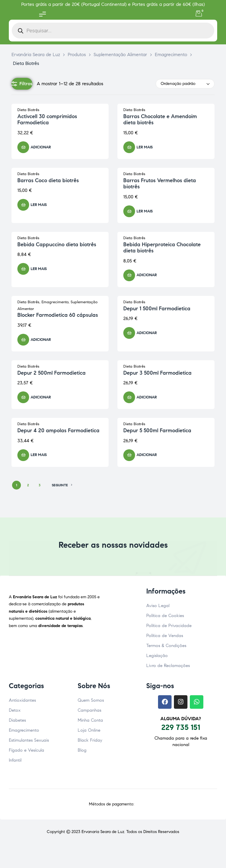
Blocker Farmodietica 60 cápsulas (58, 315)
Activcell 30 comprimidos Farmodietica (47, 120)
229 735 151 (181, 727)
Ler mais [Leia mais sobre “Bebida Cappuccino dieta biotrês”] (39, 269)
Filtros (22, 84)
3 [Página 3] (40, 485)
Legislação (157, 656)
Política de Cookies (165, 616)
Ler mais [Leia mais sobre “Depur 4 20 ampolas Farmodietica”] (39, 455)
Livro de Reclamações (168, 666)
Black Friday (90, 740)
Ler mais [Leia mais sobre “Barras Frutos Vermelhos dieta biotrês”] (145, 211)
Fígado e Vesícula (26, 750)
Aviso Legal (158, 606)
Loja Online (89, 730)
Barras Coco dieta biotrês (48, 180)
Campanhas (89, 710)
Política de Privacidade (169, 626)
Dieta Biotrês (28, 110)
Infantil (15, 760)
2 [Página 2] (28, 485)
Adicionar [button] (41, 147)
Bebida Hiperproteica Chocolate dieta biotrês (162, 248)
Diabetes (17, 720)
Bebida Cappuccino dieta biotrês (57, 244)
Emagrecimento (55, 302)
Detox (15, 710)
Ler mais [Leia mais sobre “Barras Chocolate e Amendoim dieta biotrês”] (145, 147)
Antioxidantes (22, 700)
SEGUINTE (62, 485)
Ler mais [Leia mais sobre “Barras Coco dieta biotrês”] (39, 205)
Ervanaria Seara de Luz (103, 832)
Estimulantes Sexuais (29, 740)
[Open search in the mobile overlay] (113, 31)
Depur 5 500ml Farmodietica (157, 430)
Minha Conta (90, 720)
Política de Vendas (165, 636)
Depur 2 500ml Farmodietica (51, 373)
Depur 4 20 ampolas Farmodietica (58, 430)
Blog (82, 750)
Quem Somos (91, 700)
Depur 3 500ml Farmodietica (157, 373)
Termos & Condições (166, 646)
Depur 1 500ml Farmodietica (157, 309)
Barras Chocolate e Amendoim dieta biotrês (160, 120)
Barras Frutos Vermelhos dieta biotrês (160, 184)
